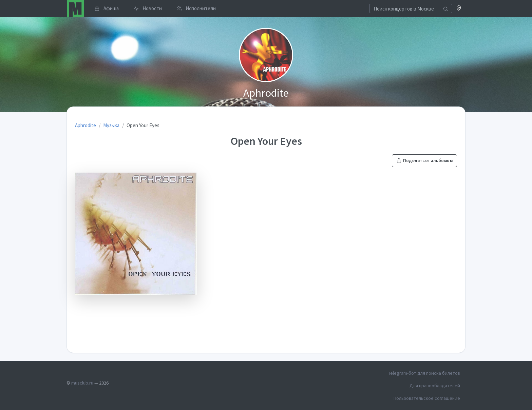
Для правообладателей (435, 386)
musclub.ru (82, 383)
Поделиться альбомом (424, 161)
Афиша (107, 8)
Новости (148, 8)
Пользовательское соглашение (427, 398)
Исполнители (196, 8)
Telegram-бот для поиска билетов (424, 373)
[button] (459, 9)
